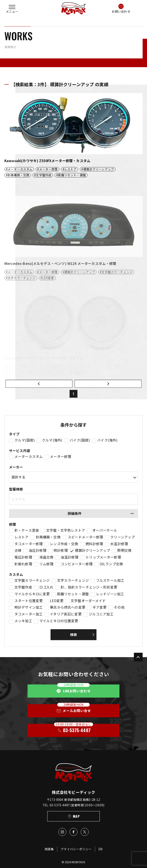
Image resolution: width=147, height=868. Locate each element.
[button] (12, 8)
